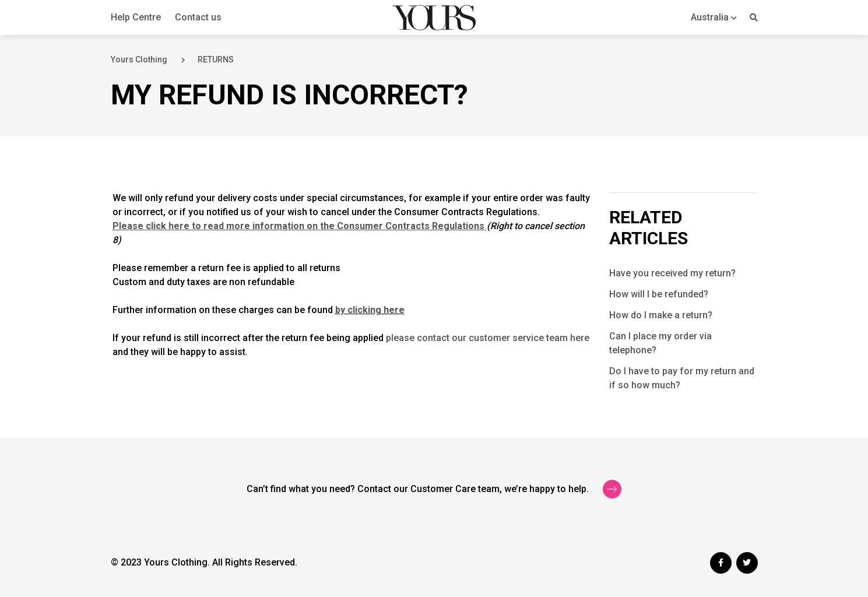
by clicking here (370, 310)
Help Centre (136, 17)
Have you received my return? (672, 273)
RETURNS (216, 59)
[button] (714, 17)
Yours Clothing (139, 59)
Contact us (198, 17)
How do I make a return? (661, 315)
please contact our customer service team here (488, 338)
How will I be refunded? (659, 294)
